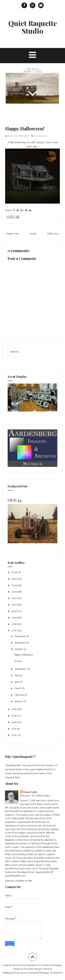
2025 (15, 579)
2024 (15, 585)
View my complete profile (18, 881)
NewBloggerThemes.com (15, 973)
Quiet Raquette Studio (33, 27)
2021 (14, 605)
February (20, 695)
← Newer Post (11, 234)
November (20, 643)
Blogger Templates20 (52, 973)
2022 (15, 598)
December (20, 636)
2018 (14, 624)
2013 (14, 729)
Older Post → (54, 234)
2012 (14, 735)
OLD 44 (15, 500)
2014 (14, 722)
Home (33, 234)
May (17, 676)
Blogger (58, 965)
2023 (15, 592)
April (17, 682)
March (18, 688)
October (19, 649)
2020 (15, 611)
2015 (14, 716)
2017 (14, 631)
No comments (41, 136)
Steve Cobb (30, 792)
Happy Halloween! (25, 128)
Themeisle (28, 969)
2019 (14, 618)
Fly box (18, 661)
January (19, 701)
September (21, 669)
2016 (14, 709)
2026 (15, 572)
